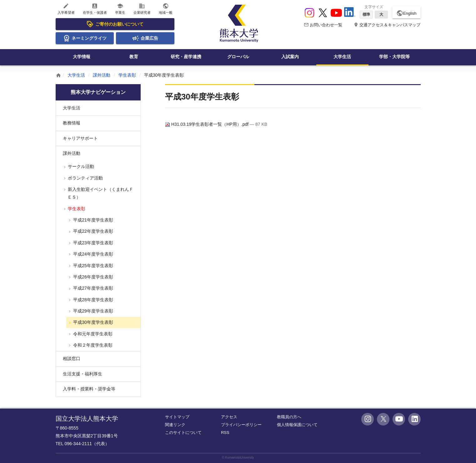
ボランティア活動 (85, 178)
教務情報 (72, 123)
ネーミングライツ (85, 38)
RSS (225, 432)
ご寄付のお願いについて (115, 24)
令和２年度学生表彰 (92, 345)
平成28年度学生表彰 (92, 300)
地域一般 (166, 9)
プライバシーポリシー (241, 425)
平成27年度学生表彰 (92, 288)
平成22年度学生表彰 (92, 231)
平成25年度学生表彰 (92, 266)
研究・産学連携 (186, 57)
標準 (366, 14)
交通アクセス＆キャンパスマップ (387, 25)
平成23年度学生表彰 (92, 243)
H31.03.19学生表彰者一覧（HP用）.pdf (207, 124)
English (406, 13)
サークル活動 (81, 166)
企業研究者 (142, 9)
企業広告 (145, 38)
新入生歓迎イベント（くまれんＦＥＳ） (100, 193)
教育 (134, 57)
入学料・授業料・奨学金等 (89, 389)
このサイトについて (183, 432)
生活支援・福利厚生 (83, 374)
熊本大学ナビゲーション (98, 92)
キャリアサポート (80, 138)
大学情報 (82, 57)
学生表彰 (127, 75)
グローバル (238, 57)
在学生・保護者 (95, 9)
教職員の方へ (289, 417)
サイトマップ (177, 417)
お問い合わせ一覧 (323, 25)
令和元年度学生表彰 (92, 334)
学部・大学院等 (394, 57)
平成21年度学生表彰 (92, 220)
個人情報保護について (297, 425)
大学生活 (342, 57)
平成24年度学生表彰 (92, 254)
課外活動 (102, 75)
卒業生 (120, 9)
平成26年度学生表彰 (92, 277)
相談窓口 (72, 359)
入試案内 (290, 57)
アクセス (229, 417)
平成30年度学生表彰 (92, 322)
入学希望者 (66, 9)
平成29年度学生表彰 (92, 311)
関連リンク (175, 425)
